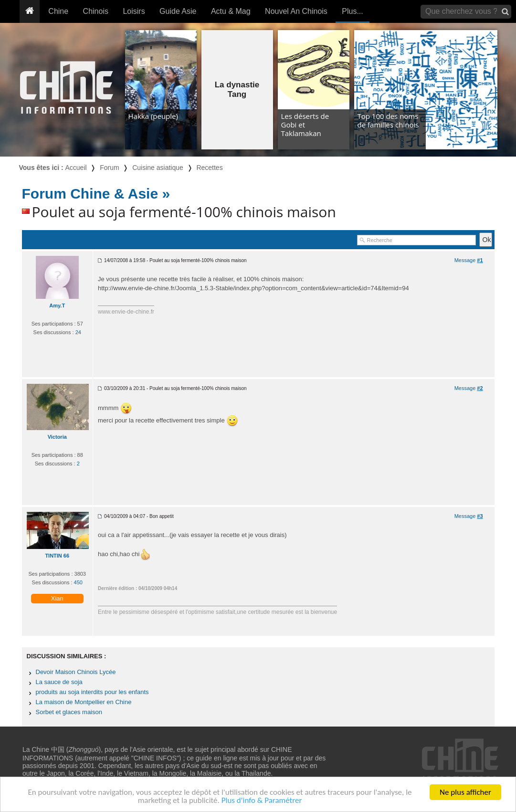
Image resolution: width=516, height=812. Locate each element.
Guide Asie (178, 11)
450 (78, 582)
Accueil (76, 168)
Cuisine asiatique (158, 168)
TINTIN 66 (57, 556)
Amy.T (57, 306)
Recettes (209, 168)
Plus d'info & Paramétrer (262, 801)
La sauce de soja (59, 682)
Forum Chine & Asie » (96, 194)
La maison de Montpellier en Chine (84, 702)
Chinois (96, 11)
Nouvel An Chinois (296, 11)
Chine (58, 11)
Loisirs (134, 11)
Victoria (57, 437)
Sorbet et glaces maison (69, 712)
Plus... (352, 11)
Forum (109, 168)
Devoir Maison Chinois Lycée (76, 672)
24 (78, 332)
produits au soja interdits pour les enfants (92, 692)
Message (469, 260)
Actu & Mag (231, 11)
